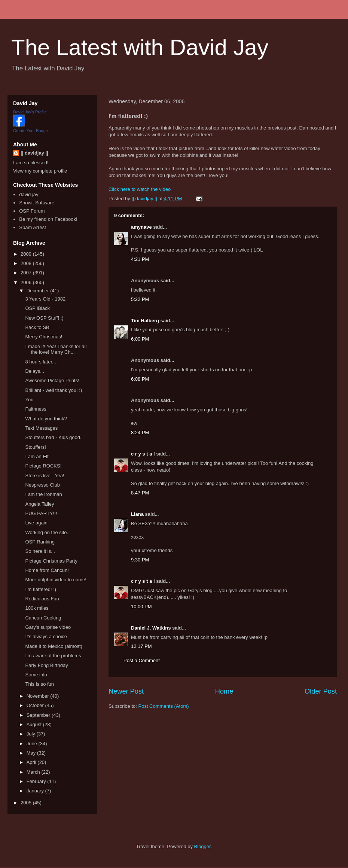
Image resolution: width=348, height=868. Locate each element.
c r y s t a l (143, 454)
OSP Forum (32, 211)
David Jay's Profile (30, 112)
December (39, 291)
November (39, 696)
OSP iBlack (37, 308)
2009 (27, 254)
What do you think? (46, 419)
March (34, 772)
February (37, 781)
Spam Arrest (33, 227)
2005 (27, 803)
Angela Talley (39, 504)
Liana (137, 514)
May (32, 753)
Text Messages (41, 428)
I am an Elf (37, 456)
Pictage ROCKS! (43, 466)
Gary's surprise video (48, 627)
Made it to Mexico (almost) (54, 646)
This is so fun (39, 684)
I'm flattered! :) (41, 589)
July (32, 734)
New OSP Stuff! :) (44, 318)
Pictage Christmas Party (51, 561)
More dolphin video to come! (56, 580)
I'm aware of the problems (53, 656)
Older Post (321, 691)
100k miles (37, 608)
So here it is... (40, 551)
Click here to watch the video (140, 189)
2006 (27, 282)
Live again (36, 523)
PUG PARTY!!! (41, 513)
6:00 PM (140, 339)
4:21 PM (140, 259)
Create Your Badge (30, 131)
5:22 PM (140, 299)
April (32, 762)
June (33, 744)
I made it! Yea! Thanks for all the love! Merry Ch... (56, 349)
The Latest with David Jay (140, 47)
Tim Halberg (145, 321)
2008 (27, 263)
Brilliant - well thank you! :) (54, 390)
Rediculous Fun (42, 599)
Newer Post (126, 691)
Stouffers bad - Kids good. (53, 437)
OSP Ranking (40, 542)
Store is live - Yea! (45, 476)
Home (224, 691)
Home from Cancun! (47, 570)
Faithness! (36, 409)
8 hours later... (40, 362)
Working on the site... (48, 532)
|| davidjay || (34, 153)
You (29, 400)
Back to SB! (38, 327)
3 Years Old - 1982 (45, 299)
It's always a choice (46, 636)
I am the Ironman (43, 494)
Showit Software (37, 203)
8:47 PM (140, 493)
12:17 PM (141, 646)
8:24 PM (140, 433)
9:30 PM (140, 560)
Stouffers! (35, 447)
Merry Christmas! (44, 337)
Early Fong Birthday (46, 665)
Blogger (202, 846)
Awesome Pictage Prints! (52, 380)
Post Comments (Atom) (164, 706)
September (39, 715)
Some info (36, 675)
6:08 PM (140, 379)
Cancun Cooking (43, 618)
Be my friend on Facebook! (48, 219)
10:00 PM (141, 607)
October (36, 705)
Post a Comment (142, 660)
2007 (27, 273)
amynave (141, 227)
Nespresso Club (42, 485)
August (35, 724)
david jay (29, 194)
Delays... (35, 371)
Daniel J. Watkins (151, 628)
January (36, 791)
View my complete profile (40, 171)
